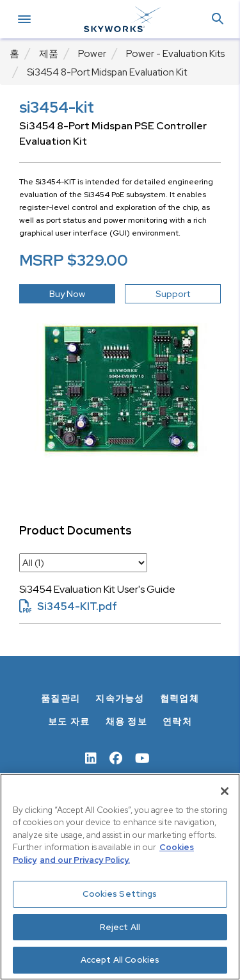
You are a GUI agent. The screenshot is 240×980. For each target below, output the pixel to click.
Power (92, 54)
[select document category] (83, 563)
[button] (218, 20)
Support (173, 294)
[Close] (225, 791)
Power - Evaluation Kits (175, 54)
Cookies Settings (120, 894)
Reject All (120, 927)
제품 (49, 54)
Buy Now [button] (67, 294)
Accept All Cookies (120, 960)
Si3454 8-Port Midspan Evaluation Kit (107, 72)
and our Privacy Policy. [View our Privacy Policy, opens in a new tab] (85, 860)
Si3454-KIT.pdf (68, 606)
